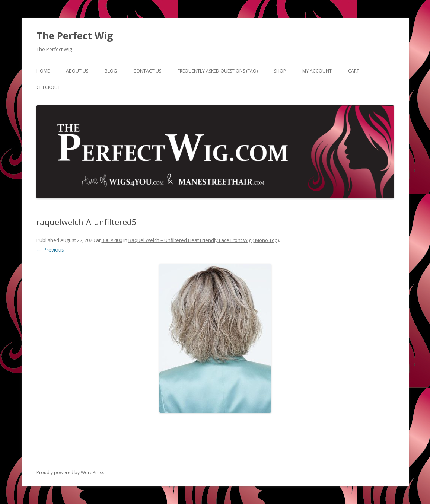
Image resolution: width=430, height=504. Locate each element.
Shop (280, 71)
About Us (77, 71)
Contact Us (147, 71)
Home (43, 71)
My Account (317, 71)
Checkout (48, 87)
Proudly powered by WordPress (70, 473)
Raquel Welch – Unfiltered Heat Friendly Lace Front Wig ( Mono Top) (204, 240)
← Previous (50, 250)
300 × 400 (112, 240)
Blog (111, 71)
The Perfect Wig (75, 36)
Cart (354, 71)
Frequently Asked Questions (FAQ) (218, 71)
